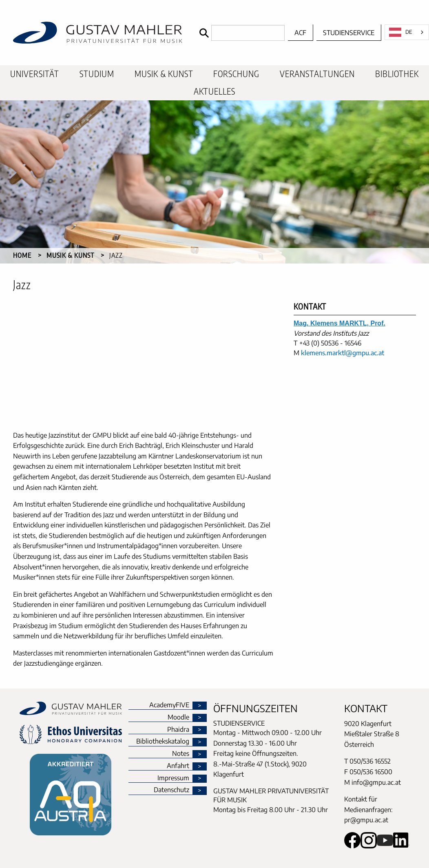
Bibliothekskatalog (163, 742)
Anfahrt (178, 766)
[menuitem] (35, 74)
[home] (98, 33)
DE (401, 32)
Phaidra (178, 730)
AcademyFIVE (169, 705)
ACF (300, 33)
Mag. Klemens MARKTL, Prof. (339, 323)
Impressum (173, 778)
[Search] (240, 33)
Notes (181, 754)
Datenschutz (171, 790)
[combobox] (407, 32)
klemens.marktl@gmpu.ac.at (343, 353)
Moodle (178, 717)
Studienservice (349, 33)
